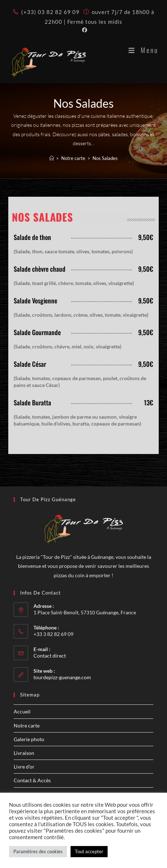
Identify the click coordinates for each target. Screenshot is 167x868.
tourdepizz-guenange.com (62, 677)
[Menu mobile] (143, 50)
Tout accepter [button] (89, 851)
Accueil (22, 711)
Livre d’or (24, 767)
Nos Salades (105, 158)
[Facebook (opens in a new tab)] (83, 30)
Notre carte (27, 725)
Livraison (24, 753)
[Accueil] (52, 158)
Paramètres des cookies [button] (38, 851)
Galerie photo (29, 739)
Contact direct (50, 656)
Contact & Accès (32, 780)
